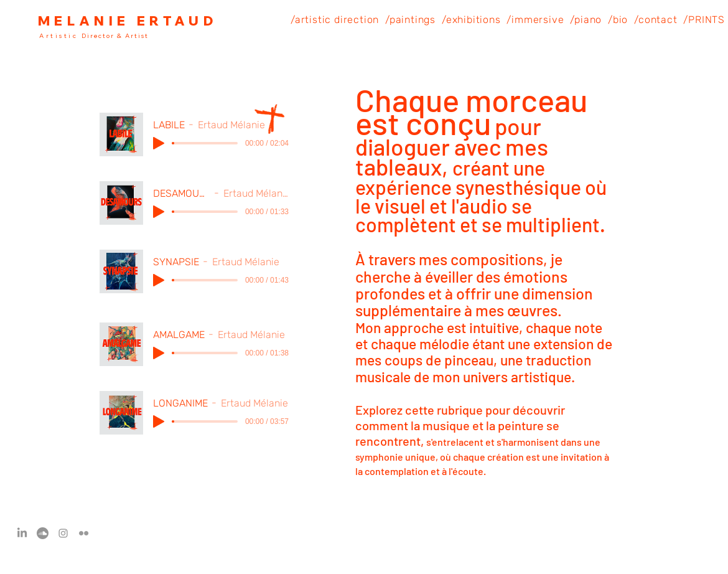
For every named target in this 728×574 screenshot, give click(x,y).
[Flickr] (84, 533)
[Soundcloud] (43, 533)
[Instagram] (63, 533)
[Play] (159, 143)
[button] (335, 20)
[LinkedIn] (22, 533)
